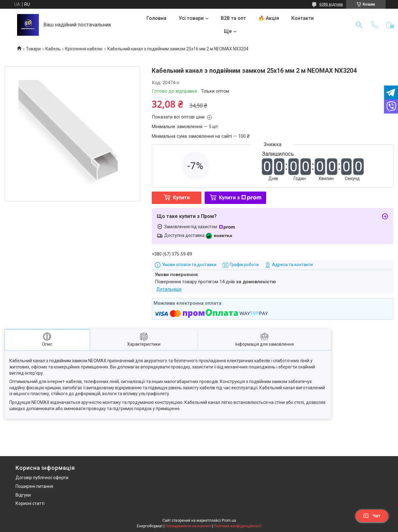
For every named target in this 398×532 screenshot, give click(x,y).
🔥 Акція (269, 18)
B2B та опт (233, 18)
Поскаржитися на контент (188, 526)
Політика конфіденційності (238, 526)
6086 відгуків (331, 4)
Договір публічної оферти (42, 478)
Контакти (303, 18)
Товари (33, 49)
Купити (181, 198)
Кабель (53, 49)
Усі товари (191, 18)
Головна (156, 18)
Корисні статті (30, 503)
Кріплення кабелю (84, 49)
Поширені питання (34, 486)
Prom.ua (229, 520)
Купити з (240, 198)
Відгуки (23, 495)
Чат (372, 516)
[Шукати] (359, 25)
